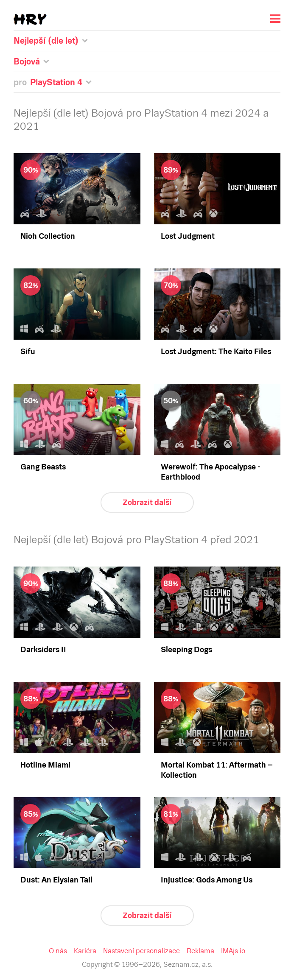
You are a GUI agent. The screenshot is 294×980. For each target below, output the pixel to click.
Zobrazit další (147, 502)
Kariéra (85, 951)
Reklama (200, 951)
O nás (58, 951)
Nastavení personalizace (141, 951)
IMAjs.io (233, 951)
